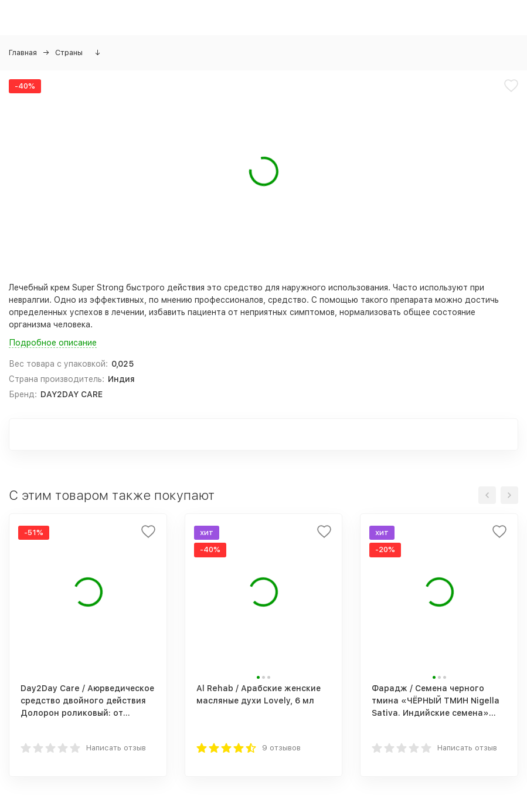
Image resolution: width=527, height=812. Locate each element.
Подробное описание (53, 343)
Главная (23, 53)
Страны (69, 53)
